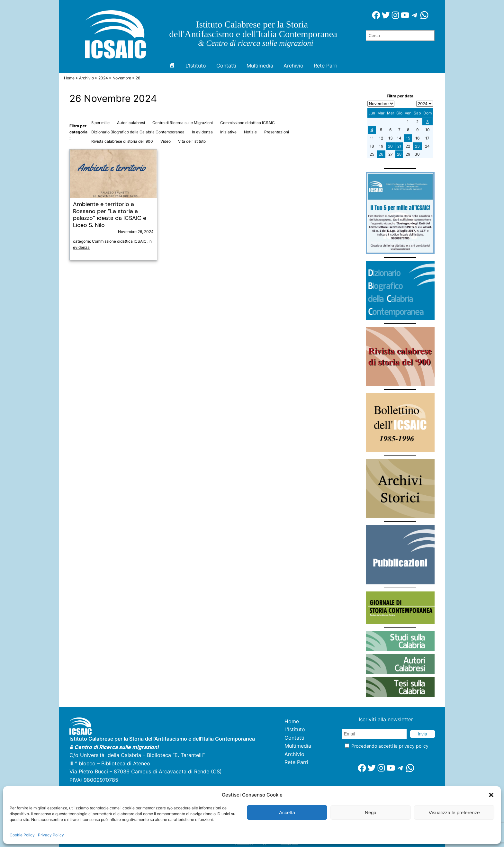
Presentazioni (277, 132)
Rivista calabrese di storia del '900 (122, 141)
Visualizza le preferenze (454, 812)
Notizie (250, 132)
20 (390, 146)
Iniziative (228, 132)
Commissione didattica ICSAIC (248, 123)
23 (417, 146)
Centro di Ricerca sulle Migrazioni (183, 123)
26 (381, 154)
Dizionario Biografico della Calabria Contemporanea (138, 132)
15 (408, 138)
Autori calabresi (131, 123)
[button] (491, 795)
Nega (371, 812)
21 (399, 146)
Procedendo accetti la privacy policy (390, 746)
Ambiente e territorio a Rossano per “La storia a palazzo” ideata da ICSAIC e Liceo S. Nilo (110, 215)
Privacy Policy (51, 835)
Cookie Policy (22, 835)
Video (166, 141)
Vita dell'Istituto (192, 141)
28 (399, 154)
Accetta (287, 812)
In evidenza (202, 132)
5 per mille (100, 123)
